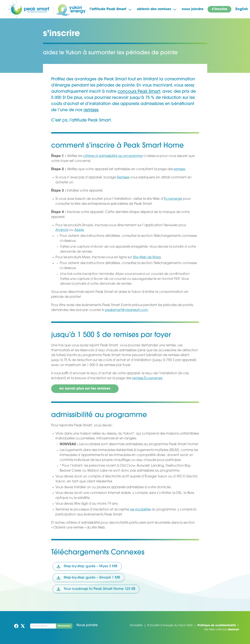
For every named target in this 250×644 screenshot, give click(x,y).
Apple (79, 230)
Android (62, 230)
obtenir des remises (154, 9)
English (242, 9)
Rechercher (64, 626)
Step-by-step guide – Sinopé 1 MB (88, 578)
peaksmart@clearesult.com (126, 310)
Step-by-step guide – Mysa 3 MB (87, 566)
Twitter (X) (23, 626)
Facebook (16, 626)
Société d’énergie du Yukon (168, 625)
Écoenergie (173, 199)
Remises (123, 178)
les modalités (140, 510)
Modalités (136, 625)
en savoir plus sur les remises (85, 389)
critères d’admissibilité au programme (113, 156)
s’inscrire (219, 9)
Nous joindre (87, 625)
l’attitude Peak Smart (108, 9)
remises (91, 110)
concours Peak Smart (139, 92)
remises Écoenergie (147, 378)
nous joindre (193, 9)
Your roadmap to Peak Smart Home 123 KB (96, 589)
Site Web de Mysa (147, 257)
